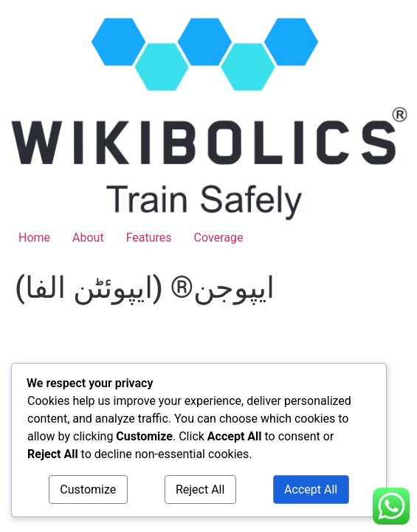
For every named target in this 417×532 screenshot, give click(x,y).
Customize (88, 490)
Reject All (200, 490)
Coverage (219, 238)
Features (149, 238)
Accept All (311, 490)
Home (34, 238)
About (88, 238)
